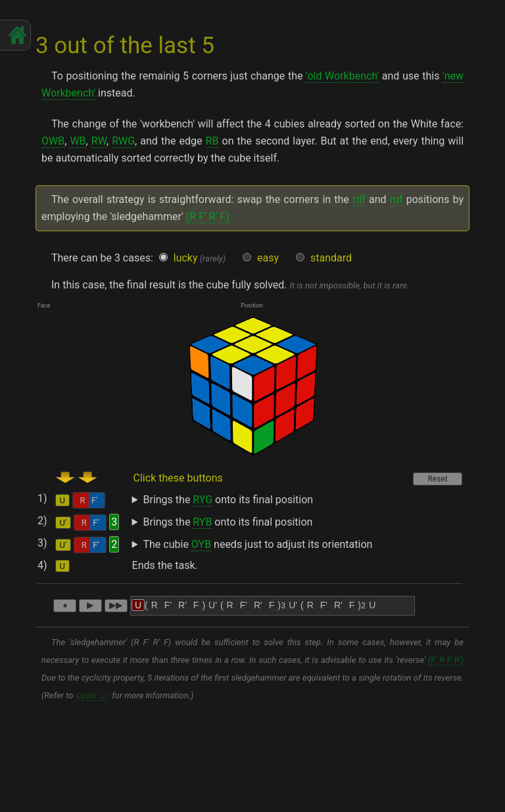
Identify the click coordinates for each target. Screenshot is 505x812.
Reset (437, 479)
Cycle (86, 695)
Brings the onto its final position (228, 500)
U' (63, 523)
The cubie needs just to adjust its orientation (258, 545)
